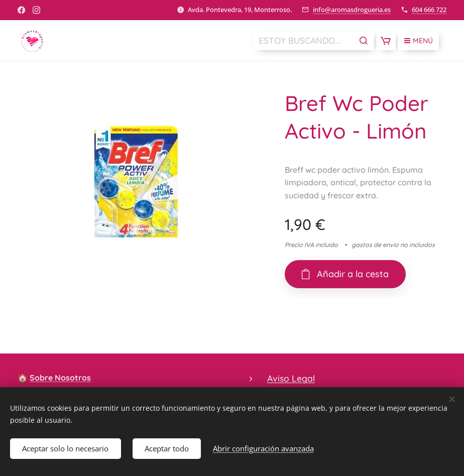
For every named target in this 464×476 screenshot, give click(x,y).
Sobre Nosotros (60, 378)
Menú (419, 41)
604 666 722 (429, 10)
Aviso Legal (291, 378)
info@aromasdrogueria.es (352, 10)
